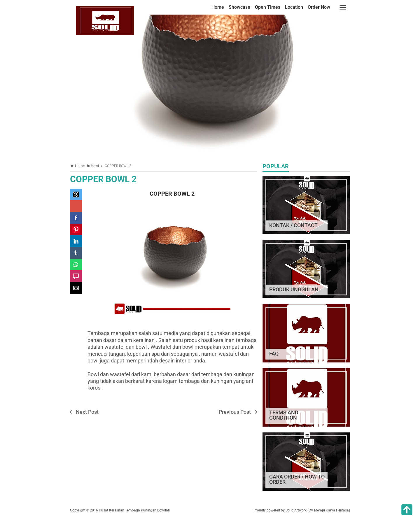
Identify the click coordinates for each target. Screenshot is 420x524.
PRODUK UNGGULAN (294, 289)
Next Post (87, 412)
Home (218, 7)
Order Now (319, 7)
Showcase (239, 7)
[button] (76, 194)
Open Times (268, 7)
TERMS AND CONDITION (284, 415)
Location (294, 7)
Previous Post (235, 412)
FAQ (274, 354)
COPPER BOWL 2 (103, 179)
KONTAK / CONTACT (293, 225)
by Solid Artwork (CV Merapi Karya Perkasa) (315, 510)
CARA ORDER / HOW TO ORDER (297, 479)
